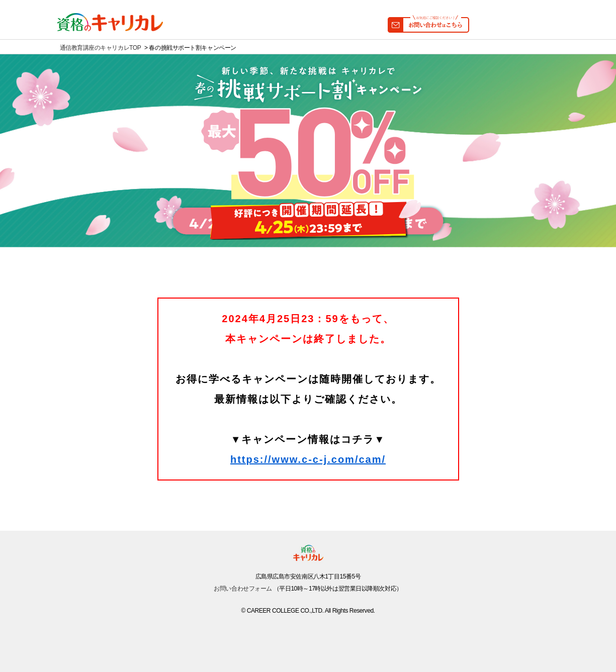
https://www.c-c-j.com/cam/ (308, 459)
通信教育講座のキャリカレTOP (101, 48)
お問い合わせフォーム (243, 589)
